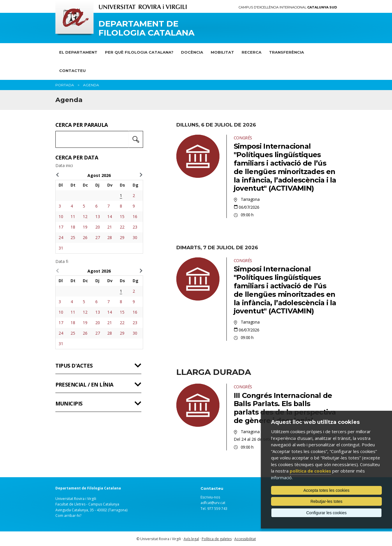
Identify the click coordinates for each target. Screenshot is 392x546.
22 (122, 227)
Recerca (252, 52)
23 (135, 227)
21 (110, 227)
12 (85, 216)
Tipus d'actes (74, 366)
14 (110, 216)
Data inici (64, 166)
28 (110, 237)
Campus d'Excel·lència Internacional (288, 7)
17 (61, 227)
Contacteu (72, 71)
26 (85, 237)
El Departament (78, 52)
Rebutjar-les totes (326, 501)
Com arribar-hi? (68, 516)
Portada (65, 85)
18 (73, 227)
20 (98, 227)
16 (135, 216)
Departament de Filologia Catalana (146, 28)
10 (61, 216)
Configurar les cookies (327, 513)
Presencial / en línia (84, 385)
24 (61, 237)
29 (122, 237)
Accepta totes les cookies (326, 490)
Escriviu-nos (210, 497)
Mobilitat (222, 52)
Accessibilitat (245, 539)
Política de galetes (217, 539)
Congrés (243, 138)
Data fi (62, 261)
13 (98, 216)
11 (73, 216)
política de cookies (310, 471)
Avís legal (191, 539)
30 (135, 237)
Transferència (286, 52)
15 (122, 216)
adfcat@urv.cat (213, 503)
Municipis (69, 403)
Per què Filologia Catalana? (139, 52)
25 (73, 237)
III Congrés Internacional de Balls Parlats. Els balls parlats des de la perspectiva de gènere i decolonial (285, 408)
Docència (192, 52)
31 (61, 248)
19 (85, 227)
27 (98, 237)
